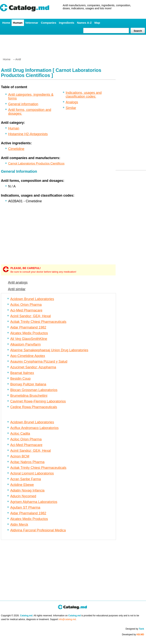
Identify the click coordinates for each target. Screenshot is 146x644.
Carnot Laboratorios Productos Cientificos (36, 164)
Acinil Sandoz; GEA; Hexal (31, 316)
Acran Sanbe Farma (26, 479)
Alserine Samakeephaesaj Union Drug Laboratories (49, 350)
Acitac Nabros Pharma (27, 462)
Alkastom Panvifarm (25, 344)
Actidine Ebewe (22, 485)
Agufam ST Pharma (25, 508)
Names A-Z (84, 23)
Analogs (72, 102)
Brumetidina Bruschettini (29, 396)
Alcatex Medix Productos (29, 333)
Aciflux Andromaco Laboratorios (34, 428)
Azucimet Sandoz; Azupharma (33, 367)
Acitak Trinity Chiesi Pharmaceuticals (38, 322)
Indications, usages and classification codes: (84, 95)
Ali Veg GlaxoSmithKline (29, 339)
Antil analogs (18, 282)
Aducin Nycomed (23, 496)
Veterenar (32, 23)
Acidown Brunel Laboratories (32, 299)
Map (97, 23)
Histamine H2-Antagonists (28, 134)
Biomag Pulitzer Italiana (28, 384)
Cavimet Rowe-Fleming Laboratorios (38, 401)
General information (23, 104)
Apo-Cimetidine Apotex (28, 356)
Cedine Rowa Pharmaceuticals (34, 407)
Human (18, 23)
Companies (49, 23)
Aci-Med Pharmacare (26, 310)
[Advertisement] (73, 45)
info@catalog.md (67, 619)
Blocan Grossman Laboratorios (34, 390)
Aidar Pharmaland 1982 (28, 327)
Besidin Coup (20, 379)
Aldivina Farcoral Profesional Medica (38, 530)
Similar (71, 108)
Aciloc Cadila (20, 434)
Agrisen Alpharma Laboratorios (34, 502)
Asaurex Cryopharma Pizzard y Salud (39, 362)
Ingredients (67, 23)
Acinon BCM (20, 456)
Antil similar (17, 289)
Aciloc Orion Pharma (26, 305)
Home (6, 23)
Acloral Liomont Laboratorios (32, 473)
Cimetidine (16, 149)
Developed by (133, 635)
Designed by (135, 629)
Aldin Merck (19, 525)
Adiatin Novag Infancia (27, 490)
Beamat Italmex (22, 373)
